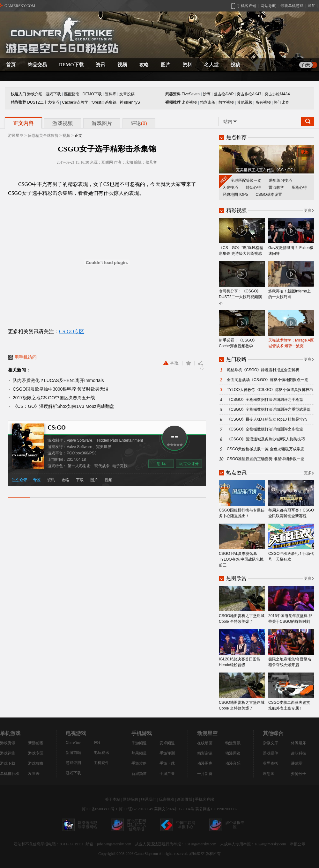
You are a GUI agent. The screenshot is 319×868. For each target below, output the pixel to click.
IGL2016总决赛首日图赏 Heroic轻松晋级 (242, 648)
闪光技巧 (230, 188)
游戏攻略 (36, 763)
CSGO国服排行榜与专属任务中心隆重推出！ (242, 499)
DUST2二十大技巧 (43, 102)
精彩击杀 (208, 102)
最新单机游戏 (292, 6)
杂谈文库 (271, 743)
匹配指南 (72, 94)
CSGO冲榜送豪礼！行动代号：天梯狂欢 (291, 543)
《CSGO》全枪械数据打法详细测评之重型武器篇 (269, 409)
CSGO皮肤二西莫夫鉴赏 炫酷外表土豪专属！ (291, 691)
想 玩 (161, 464)
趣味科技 (299, 753)
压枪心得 (299, 188)
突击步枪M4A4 (277, 94)
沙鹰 (207, 94)
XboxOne (73, 743)
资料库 (111, 94)
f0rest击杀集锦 (104, 102)
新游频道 (139, 774)
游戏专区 (36, 753)
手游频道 (139, 743)
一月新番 (205, 774)
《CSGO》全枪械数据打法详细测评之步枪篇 (265, 429)
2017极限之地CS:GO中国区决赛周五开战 (54, 398)
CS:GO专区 (72, 331)
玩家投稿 (167, 799)
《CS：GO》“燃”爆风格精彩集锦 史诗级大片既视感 (242, 237)
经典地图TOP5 (235, 195)
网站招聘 (130, 799)
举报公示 (298, 844)
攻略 (65, 480)
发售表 (34, 774)
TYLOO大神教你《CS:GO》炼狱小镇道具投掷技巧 (270, 390)
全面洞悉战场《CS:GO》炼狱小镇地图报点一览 (267, 380)
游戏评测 (8, 753)
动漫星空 (207, 733)
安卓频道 (167, 743)
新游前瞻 (36, 743)
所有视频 (263, 102)
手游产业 (167, 774)
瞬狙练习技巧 (280, 180)
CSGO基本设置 (269, 195)
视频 (66, 136)
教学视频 (226, 102)
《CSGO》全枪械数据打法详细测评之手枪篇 (265, 400)
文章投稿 (127, 94)
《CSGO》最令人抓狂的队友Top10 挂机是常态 (267, 419)
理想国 (269, 774)
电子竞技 (120, 466)
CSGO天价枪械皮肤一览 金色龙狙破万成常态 (266, 449)
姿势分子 (299, 774)
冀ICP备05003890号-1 (100, 809)
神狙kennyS (130, 102)
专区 (37, 480)
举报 (171, 363)
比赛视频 (189, 102)
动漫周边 (233, 753)
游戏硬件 (271, 753)
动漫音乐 (233, 763)
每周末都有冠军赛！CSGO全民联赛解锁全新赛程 (291, 499)
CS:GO (57, 428)
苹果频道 (139, 753)
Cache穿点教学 (75, 102)
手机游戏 (142, 733)
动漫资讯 (233, 743)
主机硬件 (101, 763)
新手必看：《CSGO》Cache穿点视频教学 (242, 329)
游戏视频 (63, 123)
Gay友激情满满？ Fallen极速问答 (291, 237)
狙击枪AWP (224, 94)
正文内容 (23, 123)
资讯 (51, 480)
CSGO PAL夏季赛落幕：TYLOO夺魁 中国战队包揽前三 (242, 545)
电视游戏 (76, 733)
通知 (312, 6)
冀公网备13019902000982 (216, 809)
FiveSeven (191, 94)
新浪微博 (185, 799)
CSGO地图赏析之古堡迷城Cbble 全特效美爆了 (242, 605)
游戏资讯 (8, 743)
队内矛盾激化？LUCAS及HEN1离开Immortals (58, 380)
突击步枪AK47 (249, 94)
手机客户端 (204, 799)
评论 (139, 123)
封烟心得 (253, 188)
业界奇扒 (271, 763)
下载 (80, 480)
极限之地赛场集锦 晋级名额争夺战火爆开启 (291, 648)
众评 (23, 480)
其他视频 (245, 102)
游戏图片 (102, 123)
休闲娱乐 (299, 743)
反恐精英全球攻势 (43, 136)
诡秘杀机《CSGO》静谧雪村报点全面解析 (263, 370)
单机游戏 (10, 733)
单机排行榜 (10, 774)
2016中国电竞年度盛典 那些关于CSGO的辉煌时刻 (291, 605)
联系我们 (149, 799)
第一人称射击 (79, 466)
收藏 (188, 363)
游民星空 (16, 136)
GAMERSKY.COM (20, 6)
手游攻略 (139, 763)
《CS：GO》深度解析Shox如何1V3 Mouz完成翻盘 (63, 406)
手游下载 (167, 763)
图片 (94, 480)
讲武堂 (297, 763)
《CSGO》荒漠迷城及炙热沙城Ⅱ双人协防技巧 (266, 439)
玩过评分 (189, 464)
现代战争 (102, 466)
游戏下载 (53, 94)
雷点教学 (276, 188)
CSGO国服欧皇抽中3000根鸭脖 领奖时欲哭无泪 (61, 389)
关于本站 (113, 799)
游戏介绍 (35, 94)
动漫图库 (205, 763)
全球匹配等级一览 (246, 180)
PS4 (97, 743)
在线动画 (205, 743)
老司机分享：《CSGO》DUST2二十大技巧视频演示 (242, 283)
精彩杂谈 (205, 753)
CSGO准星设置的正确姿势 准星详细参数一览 (266, 459)
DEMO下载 (92, 94)
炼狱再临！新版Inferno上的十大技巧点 (291, 280)
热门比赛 (281, 102)
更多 (308, 210)
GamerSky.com (146, 854)
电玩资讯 (101, 753)
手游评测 (167, 753)
